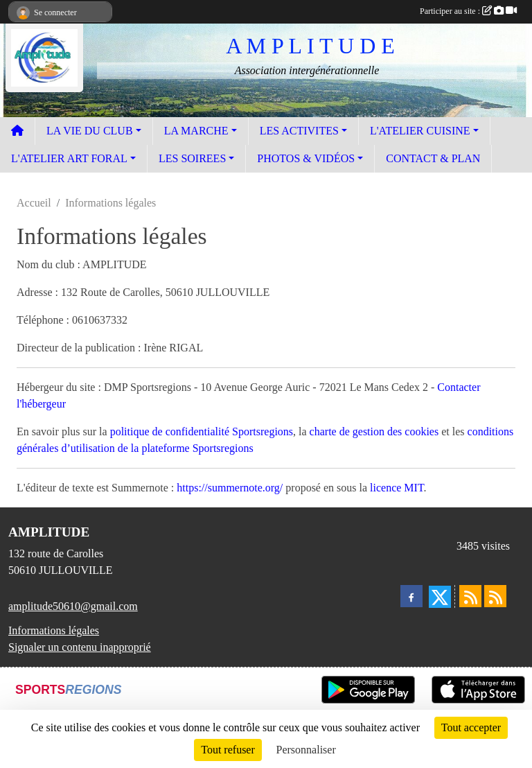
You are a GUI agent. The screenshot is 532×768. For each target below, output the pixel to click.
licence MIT (397, 488)
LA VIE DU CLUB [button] (90, 131)
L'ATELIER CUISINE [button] (420, 131)
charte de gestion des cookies (374, 431)
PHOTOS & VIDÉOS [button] (306, 158)
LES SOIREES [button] (192, 158)
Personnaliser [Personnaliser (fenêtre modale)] (306, 750)
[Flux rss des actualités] (470, 596)
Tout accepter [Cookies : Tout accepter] (471, 727)
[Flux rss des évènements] (495, 596)
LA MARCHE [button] (196, 131)
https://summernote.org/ (230, 488)
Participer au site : (468, 11)
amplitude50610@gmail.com (73, 606)
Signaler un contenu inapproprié (80, 647)
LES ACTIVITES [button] (299, 131)
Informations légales (54, 630)
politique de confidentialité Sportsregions (202, 431)
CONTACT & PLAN (433, 158)
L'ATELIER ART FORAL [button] (69, 158)
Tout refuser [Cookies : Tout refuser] (228, 750)
